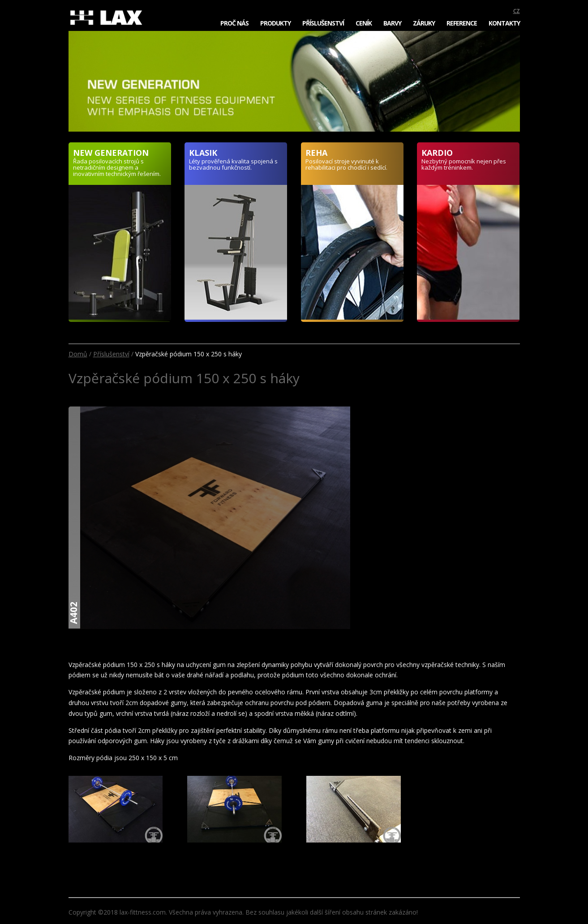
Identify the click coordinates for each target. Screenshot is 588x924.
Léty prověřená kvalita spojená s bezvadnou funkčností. (233, 164)
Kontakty (504, 23)
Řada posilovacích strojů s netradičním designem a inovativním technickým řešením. (117, 167)
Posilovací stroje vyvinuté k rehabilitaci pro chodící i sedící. (346, 164)
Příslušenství (323, 23)
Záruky (424, 23)
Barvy (392, 23)
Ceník (364, 23)
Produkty (275, 23)
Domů (78, 354)
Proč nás (234, 23)
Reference (462, 23)
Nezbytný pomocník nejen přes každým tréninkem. (464, 164)
